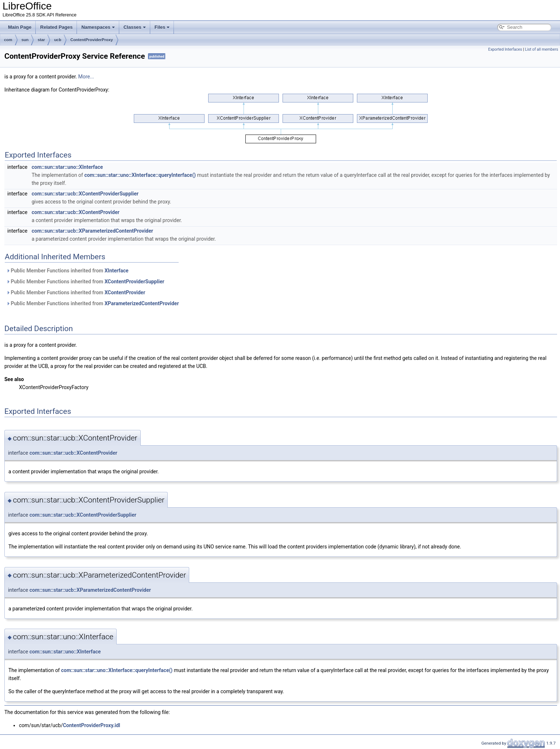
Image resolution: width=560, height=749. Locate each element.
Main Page (20, 27)
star (41, 40)
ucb (58, 40)
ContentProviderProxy (92, 40)
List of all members (542, 49)
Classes (135, 27)
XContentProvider (125, 292)
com (8, 40)
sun (25, 40)
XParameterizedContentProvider (142, 303)
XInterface (117, 271)
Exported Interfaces (505, 49)
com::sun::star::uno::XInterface (67, 167)
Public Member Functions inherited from (67, 271)
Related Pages (56, 27)
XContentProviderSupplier (135, 282)
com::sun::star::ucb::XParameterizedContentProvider (92, 231)
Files (162, 27)
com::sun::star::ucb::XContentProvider (76, 212)
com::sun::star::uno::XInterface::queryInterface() (140, 175)
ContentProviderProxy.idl (91, 725)
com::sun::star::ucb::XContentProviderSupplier (85, 194)
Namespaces (98, 27)
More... (86, 77)
